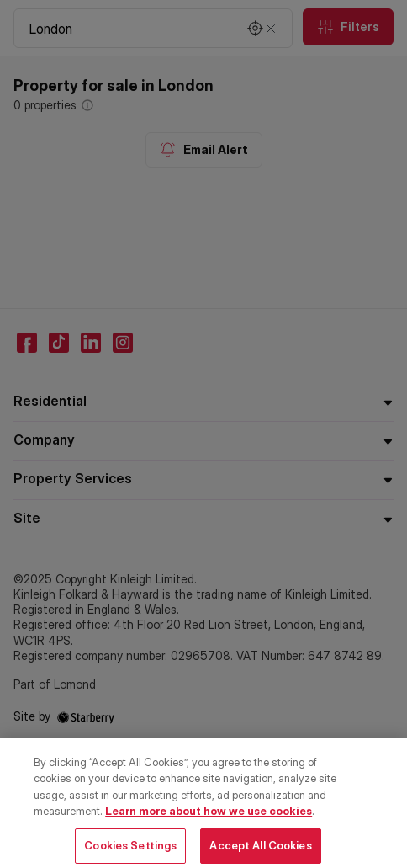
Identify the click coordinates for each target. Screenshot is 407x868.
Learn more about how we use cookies (209, 820)
